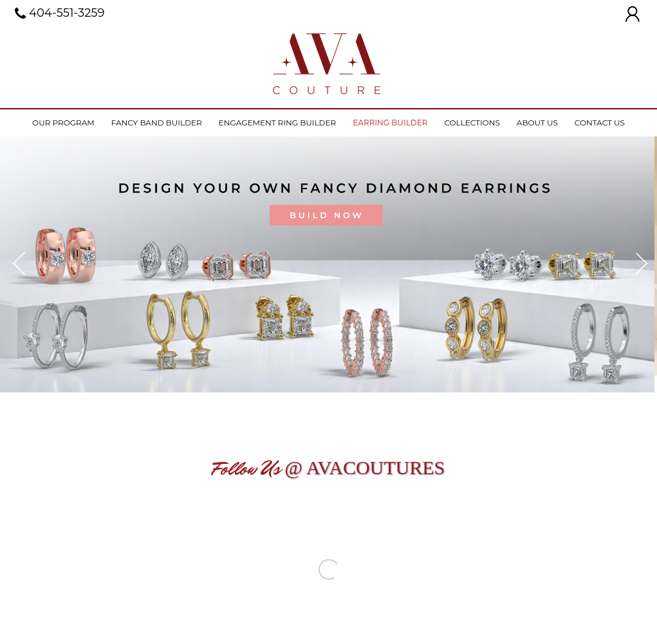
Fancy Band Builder (157, 123)
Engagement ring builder (277, 123)
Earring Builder (390, 123)
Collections (472, 123)
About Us (537, 123)
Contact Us (600, 123)
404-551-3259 (60, 14)
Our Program (63, 123)
